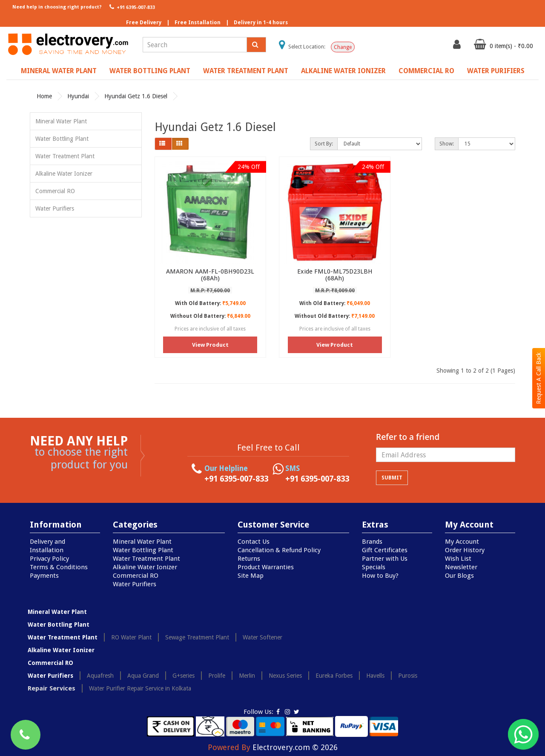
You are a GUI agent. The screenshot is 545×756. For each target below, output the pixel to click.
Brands (372, 542)
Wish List (458, 559)
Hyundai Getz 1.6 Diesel (136, 96)
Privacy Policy (49, 559)
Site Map (251, 576)
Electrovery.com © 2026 (295, 747)
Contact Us (254, 542)
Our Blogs (459, 576)
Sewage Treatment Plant (197, 637)
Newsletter (461, 567)
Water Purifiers (496, 71)
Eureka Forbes (334, 676)
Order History (465, 550)
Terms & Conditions (59, 567)
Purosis (408, 676)
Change (343, 47)
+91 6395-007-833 (131, 7)
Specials (374, 567)
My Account (462, 542)
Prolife (217, 676)
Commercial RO (426, 71)
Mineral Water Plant (59, 71)
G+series (184, 676)
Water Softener (262, 637)
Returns (249, 559)
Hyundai (78, 96)
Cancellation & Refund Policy (279, 550)
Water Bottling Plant (150, 71)
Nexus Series (285, 676)
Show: (447, 144)
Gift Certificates (385, 550)
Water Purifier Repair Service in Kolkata (140, 688)
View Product (210, 345)
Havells (375, 676)
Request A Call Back (539, 378)
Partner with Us (385, 559)
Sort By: (324, 144)
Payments (44, 576)
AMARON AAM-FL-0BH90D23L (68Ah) (210, 275)
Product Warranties (266, 567)
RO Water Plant (131, 637)
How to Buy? (380, 576)
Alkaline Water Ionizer (343, 71)
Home (44, 96)
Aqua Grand (143, 676)
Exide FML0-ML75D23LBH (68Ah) (335, 275)
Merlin (247, 676)
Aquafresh (100, 676)
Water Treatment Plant (246, 71)
